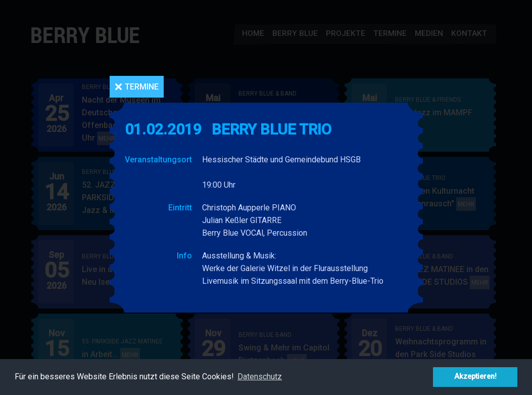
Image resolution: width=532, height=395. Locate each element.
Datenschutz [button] (260, 377)
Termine (142, 87)
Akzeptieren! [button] (475, 377)
